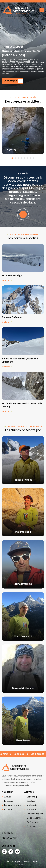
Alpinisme (31, 809)
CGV (25, 861)
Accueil (8, 797)
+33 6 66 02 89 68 (10, 838)
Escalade (31, 801)
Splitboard (32, 826)
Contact (8, 809)
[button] (42, 10)
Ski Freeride (32, 822)
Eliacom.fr (23, 865)
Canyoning (11, 149)
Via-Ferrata (32, 805)
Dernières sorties (12, 805)
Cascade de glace (35, 814)
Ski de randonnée (35, 818)
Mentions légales (14, 861)
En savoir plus (10, 81)
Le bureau (9, 801)
